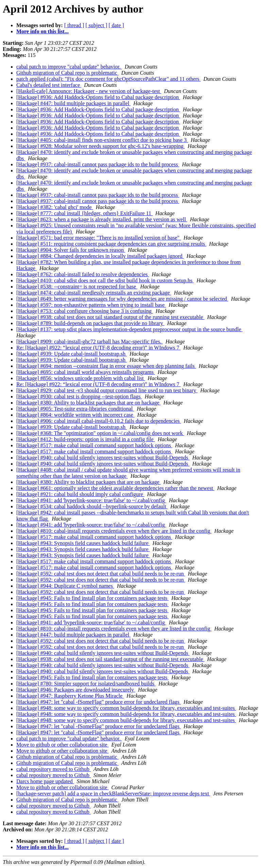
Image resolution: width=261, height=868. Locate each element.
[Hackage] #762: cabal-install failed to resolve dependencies (83, 274)
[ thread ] (74, 25)
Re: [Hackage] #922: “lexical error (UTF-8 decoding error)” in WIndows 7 (99, 348)
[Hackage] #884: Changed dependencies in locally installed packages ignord (100, 256)
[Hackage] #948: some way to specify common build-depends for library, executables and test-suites (126, 708)
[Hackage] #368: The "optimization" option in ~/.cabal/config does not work (100, 433)
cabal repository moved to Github (54, 769)
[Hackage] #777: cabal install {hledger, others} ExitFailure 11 (84, 213)
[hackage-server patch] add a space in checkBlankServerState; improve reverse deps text (113, 794)
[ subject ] (97, 25)
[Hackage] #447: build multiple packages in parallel (73, 103)
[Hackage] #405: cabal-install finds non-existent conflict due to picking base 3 (102, 140)
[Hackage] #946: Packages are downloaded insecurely (76, 690)
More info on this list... (42, 31)
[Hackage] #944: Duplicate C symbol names (65, 586)
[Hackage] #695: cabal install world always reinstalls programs (86, 372)
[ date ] (116, 25)
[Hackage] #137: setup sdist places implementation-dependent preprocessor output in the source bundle (129, 329)
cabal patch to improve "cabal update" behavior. (69, 67)
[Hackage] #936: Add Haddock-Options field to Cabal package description (98, 97)
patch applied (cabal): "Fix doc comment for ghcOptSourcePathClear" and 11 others (109, 79)
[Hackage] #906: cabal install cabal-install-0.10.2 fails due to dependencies (99, 421)
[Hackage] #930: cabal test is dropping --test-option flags (79, 397)
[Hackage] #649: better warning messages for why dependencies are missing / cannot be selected (122, 299)
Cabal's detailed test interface (49, 85)
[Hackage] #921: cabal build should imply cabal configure (80, 494)
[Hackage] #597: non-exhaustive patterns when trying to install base (91, 305)
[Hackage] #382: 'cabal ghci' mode (55, 207)
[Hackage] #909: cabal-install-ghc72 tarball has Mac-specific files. (90, 342)
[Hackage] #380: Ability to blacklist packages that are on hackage (89, 403)
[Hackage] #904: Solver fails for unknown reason (71, 250)
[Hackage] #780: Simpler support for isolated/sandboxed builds (86, 684)
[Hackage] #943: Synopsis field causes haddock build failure (83, 543)
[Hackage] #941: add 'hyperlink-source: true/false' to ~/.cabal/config (91, 500)
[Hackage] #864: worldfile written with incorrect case (75, 415)
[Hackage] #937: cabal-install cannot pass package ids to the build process (98, 164)
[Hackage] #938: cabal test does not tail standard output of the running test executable (110, 317)
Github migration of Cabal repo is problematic (67, 73)
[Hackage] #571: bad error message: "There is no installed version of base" (99, 238)
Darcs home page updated (45, 781)
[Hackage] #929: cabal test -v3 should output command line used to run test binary (107, 390)
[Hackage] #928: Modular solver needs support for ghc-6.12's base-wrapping (101, 146)
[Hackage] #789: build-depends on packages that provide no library (90, 323)
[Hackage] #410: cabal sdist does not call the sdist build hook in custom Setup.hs (105, 280)
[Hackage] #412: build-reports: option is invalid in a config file (86, 439)
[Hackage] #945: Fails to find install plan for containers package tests (92, 598)
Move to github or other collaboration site (63, 745)
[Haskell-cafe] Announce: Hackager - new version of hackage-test (89, 91)
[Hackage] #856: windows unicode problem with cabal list (81, 378)
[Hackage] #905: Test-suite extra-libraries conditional (75, 409)
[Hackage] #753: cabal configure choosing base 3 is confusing (85, 311)
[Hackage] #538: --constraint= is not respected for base (77, 287)
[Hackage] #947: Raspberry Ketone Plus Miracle (70, 696)
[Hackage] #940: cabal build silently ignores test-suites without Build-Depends (103, 458)
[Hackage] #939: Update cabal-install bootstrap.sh (72, 354)
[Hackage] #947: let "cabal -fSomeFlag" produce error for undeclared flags (99, 702)
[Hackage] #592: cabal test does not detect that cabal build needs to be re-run (101, 574)
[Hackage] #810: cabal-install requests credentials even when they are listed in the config (114, 531)
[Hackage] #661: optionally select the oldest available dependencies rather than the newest (115, 488)
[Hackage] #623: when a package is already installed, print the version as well (102, 219)
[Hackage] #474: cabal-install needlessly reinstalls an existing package (94, 293)
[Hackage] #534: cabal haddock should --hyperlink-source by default (92, 506)
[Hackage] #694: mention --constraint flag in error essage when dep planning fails (106, 366)
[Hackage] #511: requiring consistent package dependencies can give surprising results (111, 244)
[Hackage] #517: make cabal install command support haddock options (94, 445)
